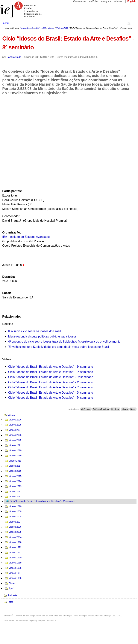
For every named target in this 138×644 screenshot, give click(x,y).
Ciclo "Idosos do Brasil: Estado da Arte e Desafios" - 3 (43, 377)
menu (6, 23)
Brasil (133, 409)
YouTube (93, 1)
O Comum (86, 409)
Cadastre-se (79, 1)
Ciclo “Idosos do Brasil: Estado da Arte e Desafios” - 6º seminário (51, 393)
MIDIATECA (40, 28)
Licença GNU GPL (113, 616)
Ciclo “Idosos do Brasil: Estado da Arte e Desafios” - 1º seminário (51, 367)
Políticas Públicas (101, 409)
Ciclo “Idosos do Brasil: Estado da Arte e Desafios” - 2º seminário (51, 372)
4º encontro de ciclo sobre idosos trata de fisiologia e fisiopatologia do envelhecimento (64, 342)
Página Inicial (26, 28)
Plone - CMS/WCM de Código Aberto (24, 616)
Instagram (106, 1)
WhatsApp (119, 1)
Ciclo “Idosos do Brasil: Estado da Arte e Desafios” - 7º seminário (51, 398)
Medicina (115, 409)
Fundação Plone (71, 616)
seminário (86, 377)
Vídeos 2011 (62, 28)
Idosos (125, 409)
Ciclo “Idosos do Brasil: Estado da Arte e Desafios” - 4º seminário (51, 382)
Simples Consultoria (47, 620)
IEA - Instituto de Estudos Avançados (26, 237)
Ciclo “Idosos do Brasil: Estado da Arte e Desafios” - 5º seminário (51, 387)
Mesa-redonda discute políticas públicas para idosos (42, 336)
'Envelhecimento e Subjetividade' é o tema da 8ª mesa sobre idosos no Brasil (59, 347)
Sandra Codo (14, 57)
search (128, 23)
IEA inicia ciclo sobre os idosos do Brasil (34, 331)
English (131, 1)
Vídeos (51, 28)
